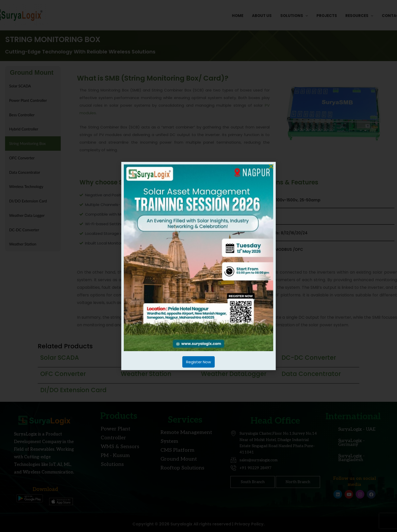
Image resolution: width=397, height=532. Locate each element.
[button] (271, 166)
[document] (198, 266)
